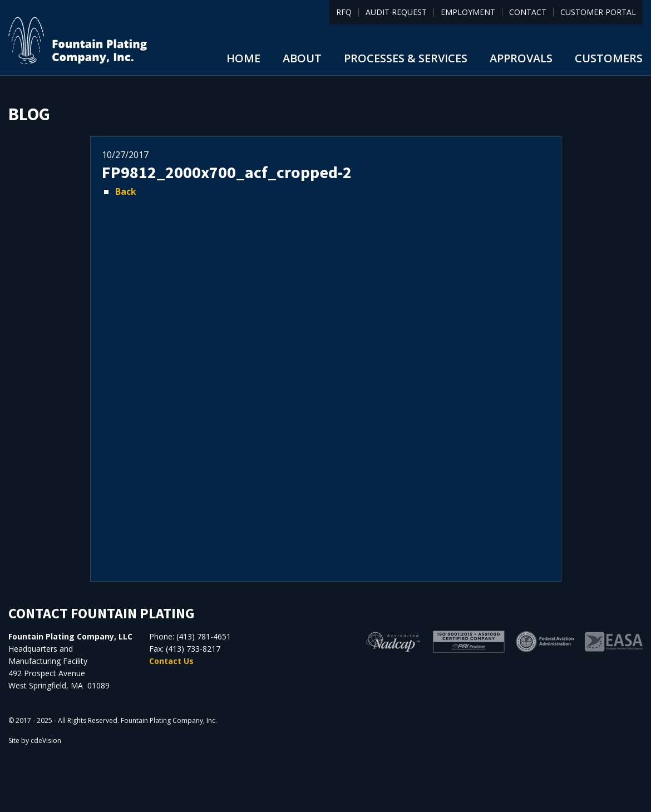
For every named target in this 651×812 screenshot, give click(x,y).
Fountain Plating (78, 40)
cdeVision (46, 740)
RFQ (344, 12)
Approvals (521, 58)
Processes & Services (406, 58)
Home (243, 58)
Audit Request (396, 12)
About (302, 58)
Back (126, 191)
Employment (468, 12)
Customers (609, 58)
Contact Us (171, 661)
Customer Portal (598, 12)
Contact (528, 12)
